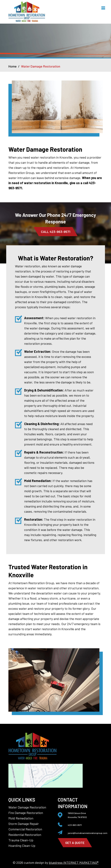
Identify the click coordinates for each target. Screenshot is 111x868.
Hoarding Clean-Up (22, 846)
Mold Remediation (21, 818)
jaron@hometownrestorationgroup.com (88, 833)
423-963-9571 (75, 825)
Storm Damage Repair (24, 824)
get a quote (75, 843)
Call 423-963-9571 (56, 232)
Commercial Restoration (25, 829)
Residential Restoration (25, 835)
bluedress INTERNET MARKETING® (74, 863)
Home (13, 66)
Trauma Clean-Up (21, 840)
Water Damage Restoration (27, 807)
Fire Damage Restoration (26, 813)
